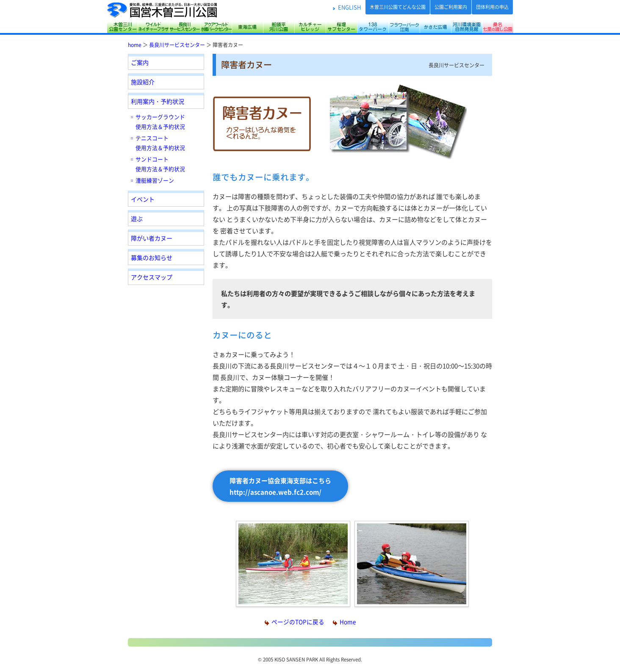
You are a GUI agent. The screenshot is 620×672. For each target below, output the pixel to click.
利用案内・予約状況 (158, 101)
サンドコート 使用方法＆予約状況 (160, 164)
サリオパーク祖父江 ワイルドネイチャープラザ (153, 27)
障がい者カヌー (152, 238)
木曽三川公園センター (122, 27)
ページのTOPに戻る (295, 622)
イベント (143, 199)
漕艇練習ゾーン (155, 180)
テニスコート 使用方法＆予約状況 (160, 143)
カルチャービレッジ (310, 27)
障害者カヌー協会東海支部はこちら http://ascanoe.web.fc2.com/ (280, 486)
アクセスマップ (152, 277)
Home (344, 622)
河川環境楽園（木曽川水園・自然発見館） (467, 27)
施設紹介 (143, 82)
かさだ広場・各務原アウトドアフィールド (435, 27)
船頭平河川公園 (279, 27)
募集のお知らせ (152, 257)
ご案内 (140, 62)
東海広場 (247, 27)
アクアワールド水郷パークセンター (216, 27)
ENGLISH (349, 7)
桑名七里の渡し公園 (498, 27)
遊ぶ (137, 218)
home (135, 45)
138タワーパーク (373, 27)
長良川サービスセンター (185, 27)
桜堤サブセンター (341, 27)
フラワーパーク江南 (404, 27)
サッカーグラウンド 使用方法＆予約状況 (160, 122)
